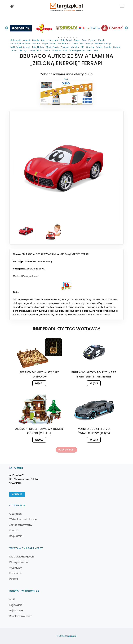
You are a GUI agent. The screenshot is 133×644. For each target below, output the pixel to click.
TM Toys (23, 51)
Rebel (99, 47)
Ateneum (54, 40)
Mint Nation (38, 47)
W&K (89, 51)
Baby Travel (66, 40)
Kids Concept (86, 44)
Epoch (101, 40)
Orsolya (90, 47)
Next (126, 28)
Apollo (44, 40)
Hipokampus (64, 44)
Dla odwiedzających (22, 557)
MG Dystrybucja (103, 44)
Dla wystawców (19, 562)
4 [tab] (68, 38)
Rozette (107, 47)
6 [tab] (74, 38)
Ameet (26, 40)
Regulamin (16, 536)
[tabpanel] (21, 28)
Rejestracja (16, 611)
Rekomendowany (43, 261)
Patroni (14, 579)
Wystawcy (15, 568)
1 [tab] (58, 38)
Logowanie (16, 605)
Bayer (77, 40)
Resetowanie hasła (21, 616)
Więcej (39, 383)
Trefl (39, 51)
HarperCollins (49, 44)
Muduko (75, 47)
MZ (83, 47)
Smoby (117, 47)
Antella (35, 40)
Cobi (84, 40)
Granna (36, 44)
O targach (15, 514)
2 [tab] (61, 38)
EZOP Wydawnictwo (20, 44)
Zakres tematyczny (21, 525)
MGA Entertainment (20, 47)
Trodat (47, 51)
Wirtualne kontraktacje (23, 519)
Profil (12, 599)
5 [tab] (71, 38)
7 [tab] (77, 38)
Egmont (92, 40)
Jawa (75, 44)
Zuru (96, 51)
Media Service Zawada (57, 47)
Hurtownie (15, 573)
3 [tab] (64, 38)
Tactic (13, 51)
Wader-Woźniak (60, 51)
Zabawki (30, 269)
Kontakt (17, 494)
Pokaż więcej (66, 450)
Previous (7, 28)
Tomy (32, 51)
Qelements (16, 40)
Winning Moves (77, 51)
